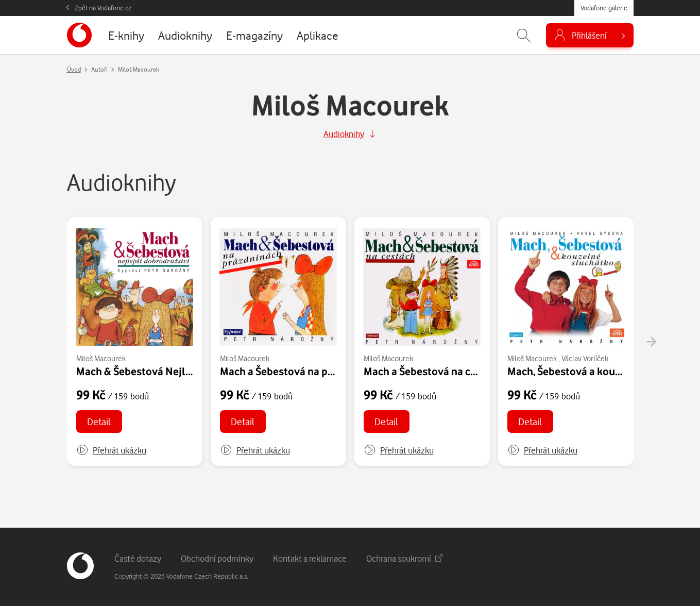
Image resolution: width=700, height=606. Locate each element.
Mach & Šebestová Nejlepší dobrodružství (176, 371)
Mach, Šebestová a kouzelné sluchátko (599, 371)
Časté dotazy (138, 558)
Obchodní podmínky (217, 558)
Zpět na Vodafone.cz (103, 8)
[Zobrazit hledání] (524, 35)
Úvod (74, 69)
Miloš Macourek (101, 358)
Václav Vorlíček (585, 358)
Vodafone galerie (604, 8)
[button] (111, 450)
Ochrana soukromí (404, 558)
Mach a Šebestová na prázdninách (300, 371)
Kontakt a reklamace (310, 558)
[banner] (79, 35)
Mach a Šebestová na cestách (433, 371)
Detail (99, 421)
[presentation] (651, 342)
